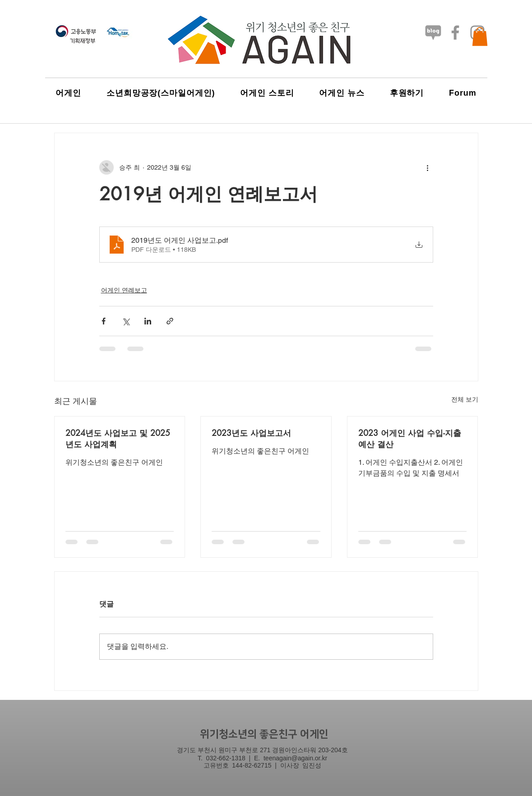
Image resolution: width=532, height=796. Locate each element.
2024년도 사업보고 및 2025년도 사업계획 (118, 438)
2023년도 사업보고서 (251, 433)
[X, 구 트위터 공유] (126, 321)
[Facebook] (455, 32)
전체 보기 (465, 399)
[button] (480, 37)
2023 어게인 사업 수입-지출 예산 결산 (410, 438)
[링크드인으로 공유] (148, 321)
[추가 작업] (428, 167)
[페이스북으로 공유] (104, 321)
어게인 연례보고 (124, 290)
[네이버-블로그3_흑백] (433, 32)
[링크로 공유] (170, 321)
